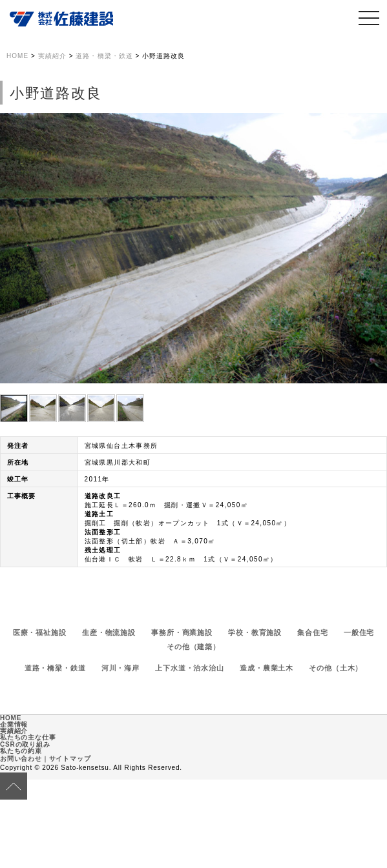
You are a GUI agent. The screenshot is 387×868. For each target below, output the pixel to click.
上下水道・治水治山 (190, 668)
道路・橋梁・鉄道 (55, 668)
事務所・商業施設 (182, 632)
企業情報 (14, 724)
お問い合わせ (21, 759)
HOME (11, 718)
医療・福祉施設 (40, 632)
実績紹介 (14, 731)
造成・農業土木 (267, 668)
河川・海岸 (120, 668)
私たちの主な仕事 (28, 737)
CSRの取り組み (25, 744)
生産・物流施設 (109, 632)
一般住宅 (359, 632)
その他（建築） (193, 647)
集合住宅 (313, 632)
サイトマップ (70, 759)
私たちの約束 (21, 751)
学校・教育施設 (255, 632)
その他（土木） (336, 668)
